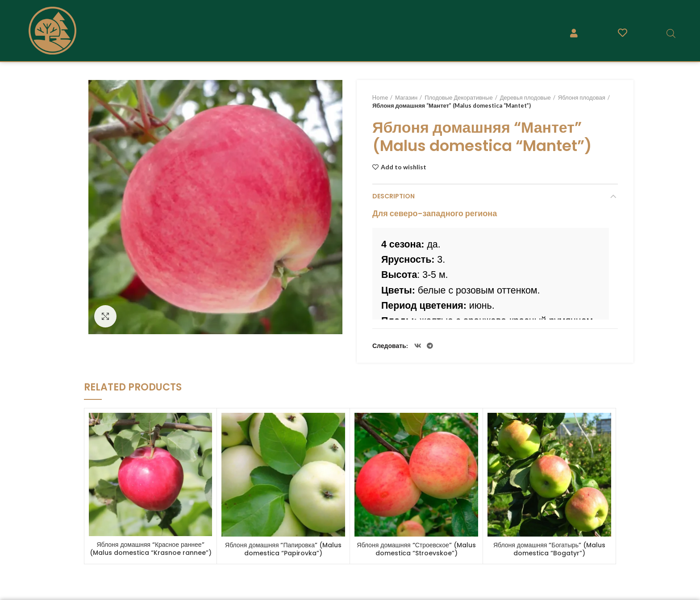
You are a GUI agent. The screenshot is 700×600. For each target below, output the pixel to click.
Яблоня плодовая (582, 97)
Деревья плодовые (525, 97)
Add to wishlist (404, 167)
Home (380, 97)
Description (394, 196)
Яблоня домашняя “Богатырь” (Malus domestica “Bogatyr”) (549, 549)
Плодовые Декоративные (458, 97)
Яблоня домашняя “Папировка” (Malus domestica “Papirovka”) (283, 549)
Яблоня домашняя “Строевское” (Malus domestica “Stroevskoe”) (416, 549)
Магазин (406, 97)
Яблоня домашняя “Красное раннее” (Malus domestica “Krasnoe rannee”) (151, 549)
